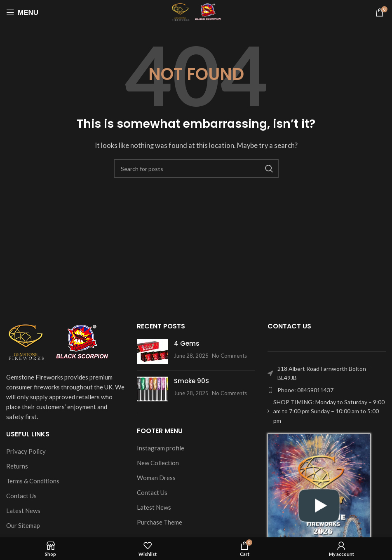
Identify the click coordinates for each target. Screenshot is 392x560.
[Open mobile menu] (22, 12)
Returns (17, 466)
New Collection (158, 463)
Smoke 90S (191, 381)
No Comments (229, 356)
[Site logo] (196, 12)
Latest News (23, 511)
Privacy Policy (26, 451)
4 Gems (187, 343)
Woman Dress (156, 478)
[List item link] (327, 390)
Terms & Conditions (33, 481)
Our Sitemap (23, 525)
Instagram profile (161, 448)
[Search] (196, 169)
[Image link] (58, 342)
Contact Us (21, 496)
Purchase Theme (160, 522)
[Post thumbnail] (152, 351)
